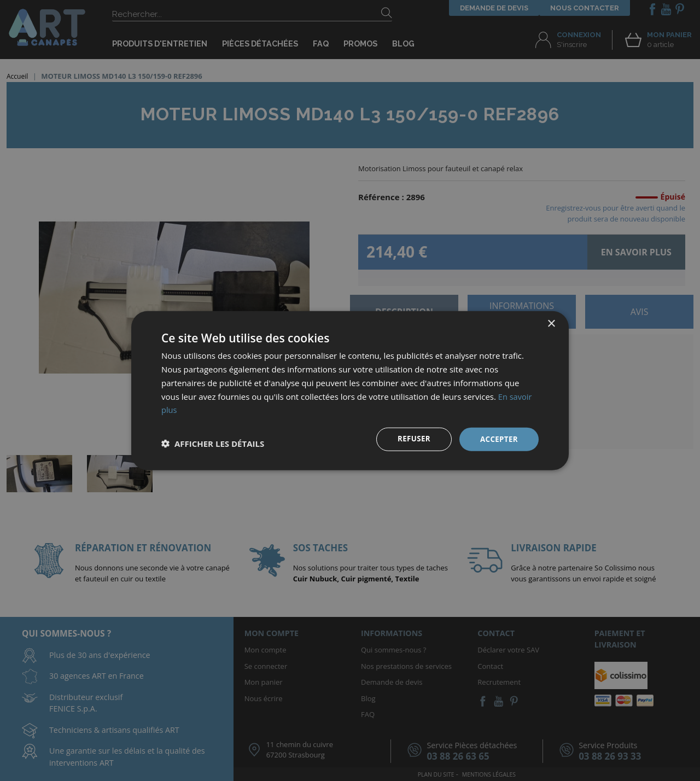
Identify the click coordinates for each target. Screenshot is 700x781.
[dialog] (350, 391)
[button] (213, 444)
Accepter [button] (498, 439)
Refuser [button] (412, 439)
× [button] (551, 324)
